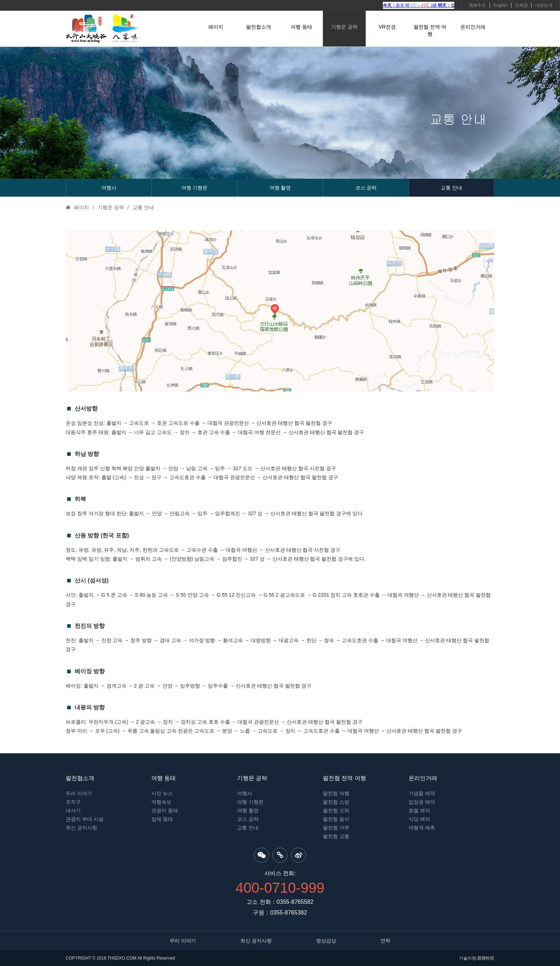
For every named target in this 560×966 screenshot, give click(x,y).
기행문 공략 (344, 27)
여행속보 (161, 802)
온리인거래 (473, 27)
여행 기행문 (195, 188)
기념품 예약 (422, 793)
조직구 (73, 802)
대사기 (73, 810)
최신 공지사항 (81, 828)
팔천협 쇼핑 (336, 802)
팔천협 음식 (336, 819)
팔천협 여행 (336, 793)
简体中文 (477, 5)
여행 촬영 (280, 188)
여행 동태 (301, 27)
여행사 (109, 188)
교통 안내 (451, 188)
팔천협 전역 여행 (430, 30)
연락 (385, 941)
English (501, 5)
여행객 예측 (422, 828)
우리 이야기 (79, 793)
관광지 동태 (165, 810)
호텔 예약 (419, 810)
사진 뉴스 (162, 793)
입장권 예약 (422, 802)
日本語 (521, 5)
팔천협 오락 (336, 810)
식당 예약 (419, 819)
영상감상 (326, 941)
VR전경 (387, 27)
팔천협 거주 (336, 828)
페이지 (216, 27)
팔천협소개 (259, 27)
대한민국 (544, 5)
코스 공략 (366, 188)
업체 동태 (162, 819)
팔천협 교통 (336, 836)
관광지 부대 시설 (85, 819)
